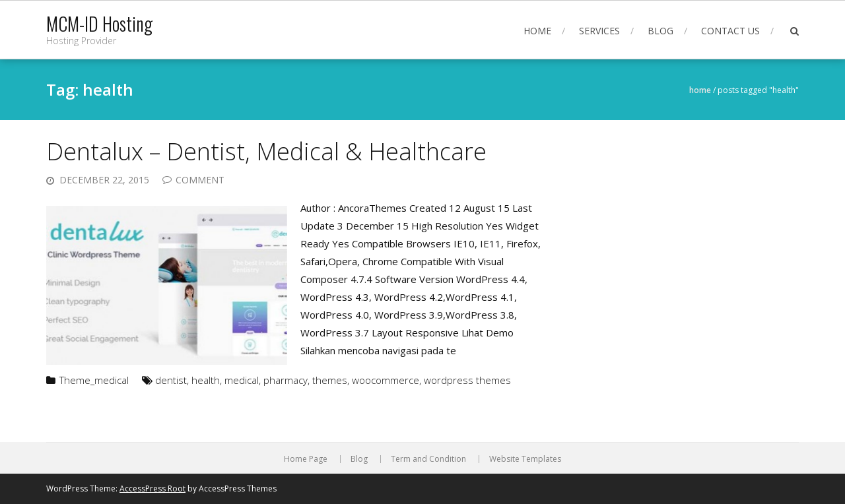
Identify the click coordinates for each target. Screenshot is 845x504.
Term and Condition (428, 459)
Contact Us (730, 31)
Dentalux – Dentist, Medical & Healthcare (266, 151)
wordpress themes (467, 380)
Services (599, 31)
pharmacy (286, 380)
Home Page (306, 459)
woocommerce (386, 380)
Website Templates (525, 459)
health (206, 380)
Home (537, 31)
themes (330, 380)
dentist (171, 380)
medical (242, 380)
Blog (660, 31)
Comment (200, 180)
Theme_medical (94, 380)
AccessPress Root (152, 488)
